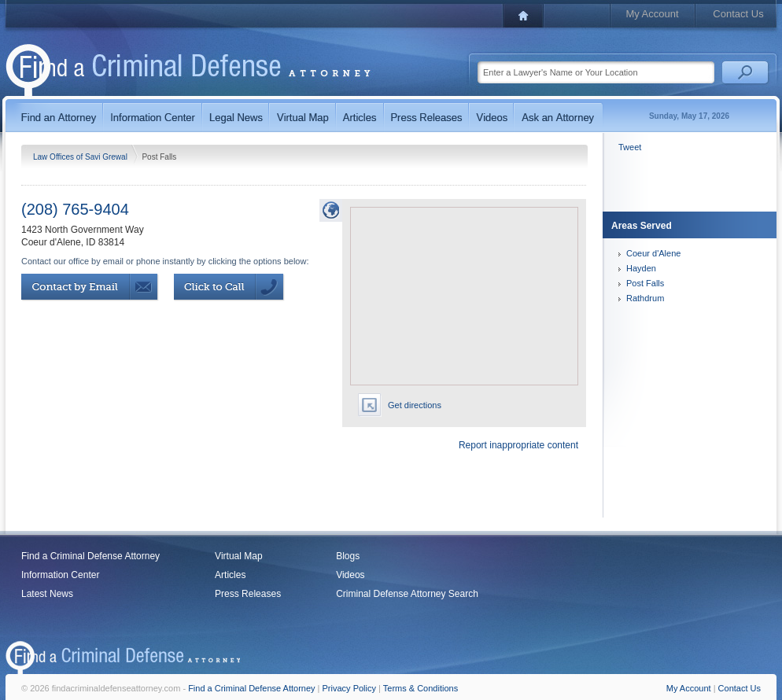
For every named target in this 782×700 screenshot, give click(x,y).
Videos (350, 575)
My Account (652, 14)
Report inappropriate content (518, 445)
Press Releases (248, 594)
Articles (230, 575)
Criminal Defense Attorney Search (407, 594)
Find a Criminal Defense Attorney (90, 556)
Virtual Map (238, 556)
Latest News (47, 594)
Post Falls (645, 283)
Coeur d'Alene (653, 253)
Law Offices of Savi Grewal (81, 157)
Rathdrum (645, 298)
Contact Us (738, 14)
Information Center (60, 575)
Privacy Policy (349, 688)
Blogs (348, 556)
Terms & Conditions (421, 688)
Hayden (641, 268)
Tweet (630, 147)
